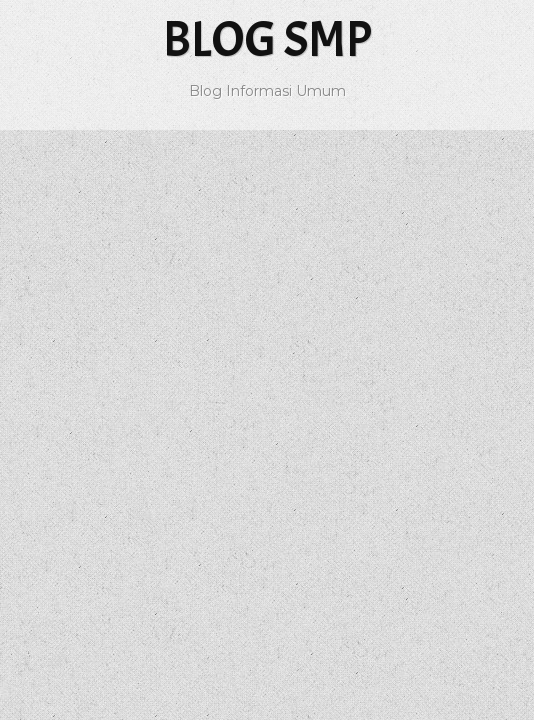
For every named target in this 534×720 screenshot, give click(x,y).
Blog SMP (267, 39)
